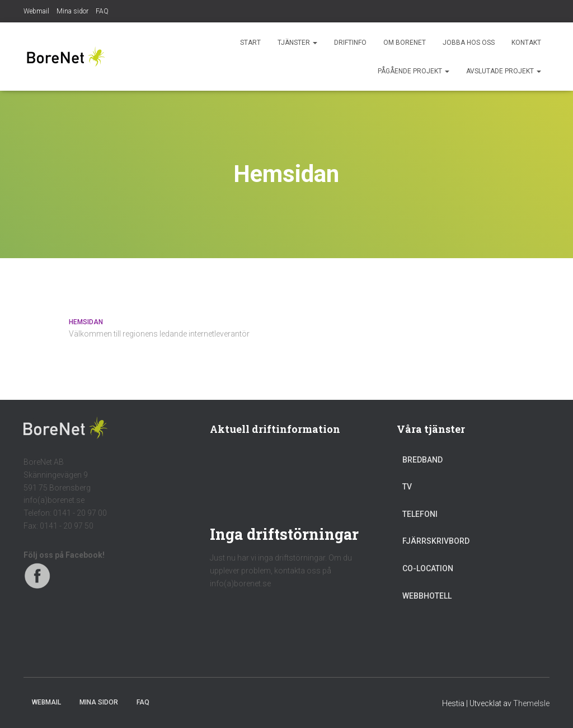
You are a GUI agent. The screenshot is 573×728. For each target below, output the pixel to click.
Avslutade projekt (504, 71)
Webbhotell (427, 596)
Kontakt (526, 43)
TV (407, 487)
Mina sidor (72, 11)
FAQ (102, 11)
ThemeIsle (531, 703)
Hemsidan (86, 322)
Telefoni (420, 514)
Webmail (36, 11)
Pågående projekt (414, 71)
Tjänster (297, 43)
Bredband (422, 460)
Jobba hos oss (469, 43)
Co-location (428, 568)
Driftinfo (350, 43)
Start (250, 43)
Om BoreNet (405, 43)
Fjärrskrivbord (436, 541)
